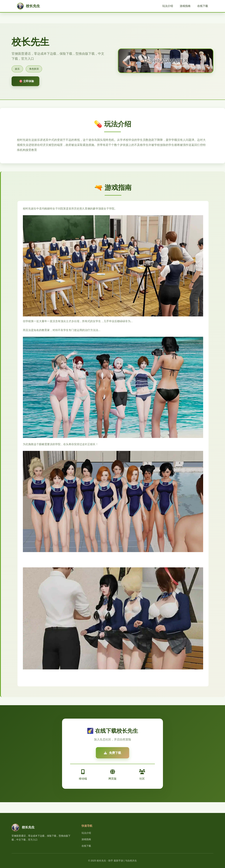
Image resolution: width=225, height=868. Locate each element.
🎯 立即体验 (27, 81)
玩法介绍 (168, 6)
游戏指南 (185, 6)
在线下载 (203, 6)
